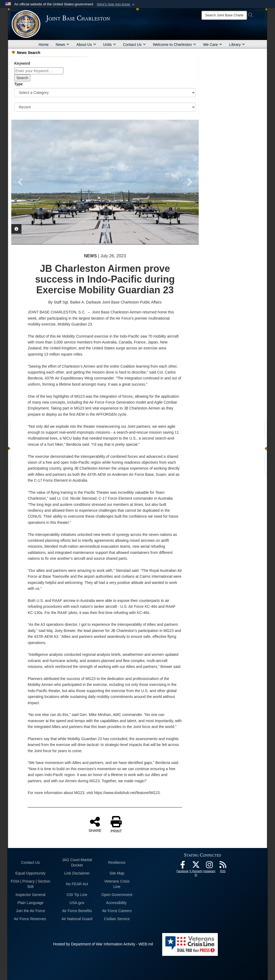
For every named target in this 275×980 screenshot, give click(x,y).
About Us (86, 45)
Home (44, 45)
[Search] (224, 15)
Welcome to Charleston (174, 45)
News (62, 45)
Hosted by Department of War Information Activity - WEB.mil (103, 944)
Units (110, 45)
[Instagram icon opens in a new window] (209, 866)
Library (237, 45)
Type (19, 84)
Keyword (22, 63)
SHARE (95, 824)
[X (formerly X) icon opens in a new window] (196, 866)
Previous (21, 182)
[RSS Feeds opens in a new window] (223, 866)
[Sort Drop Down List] (105, 107)
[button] (116, 4)
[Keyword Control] (39, 71)
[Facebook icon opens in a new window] (183, 866)
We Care (213, 45)
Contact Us (134, 45)
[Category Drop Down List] (105, 93)
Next (189, 182)
